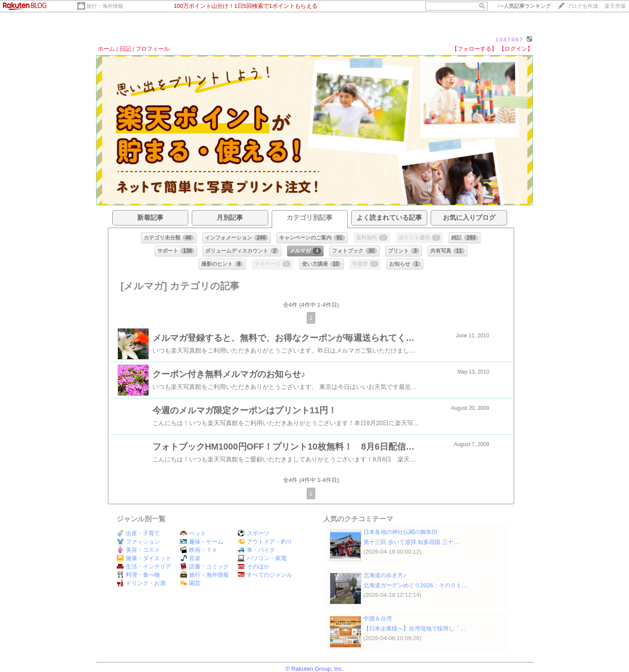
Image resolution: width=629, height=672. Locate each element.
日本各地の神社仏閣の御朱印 (400, 532)
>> (524, 6)
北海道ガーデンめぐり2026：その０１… (415, 585)
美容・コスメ (138, 550)
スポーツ (254, 533)
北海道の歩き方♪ (385, 575)
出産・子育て (138, 533)
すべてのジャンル (265, 575)
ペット (193, 533)
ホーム (106, 49)
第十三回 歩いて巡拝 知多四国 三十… (411, 542)
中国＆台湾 (378, 618)
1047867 (510, 40)
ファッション (138, 542)
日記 (125, 49)
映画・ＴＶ (199, 550)
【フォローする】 (474, 49)
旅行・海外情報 (105, 6)
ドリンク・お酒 (141, 583)
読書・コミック (204, 566)
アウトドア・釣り (265, 542)
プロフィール (152, 49)
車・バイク (256, 550)
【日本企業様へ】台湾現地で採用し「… (415, 629)
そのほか (254, 566)
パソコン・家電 (262, 558)
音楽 (190, 558)
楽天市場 (615, 6)
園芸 (190, 583)
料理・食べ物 (138, 575)
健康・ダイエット (144, 558)
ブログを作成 (582, 6)
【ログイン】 (516, 49)
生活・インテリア (144, 566)
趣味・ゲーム (202, 542)
